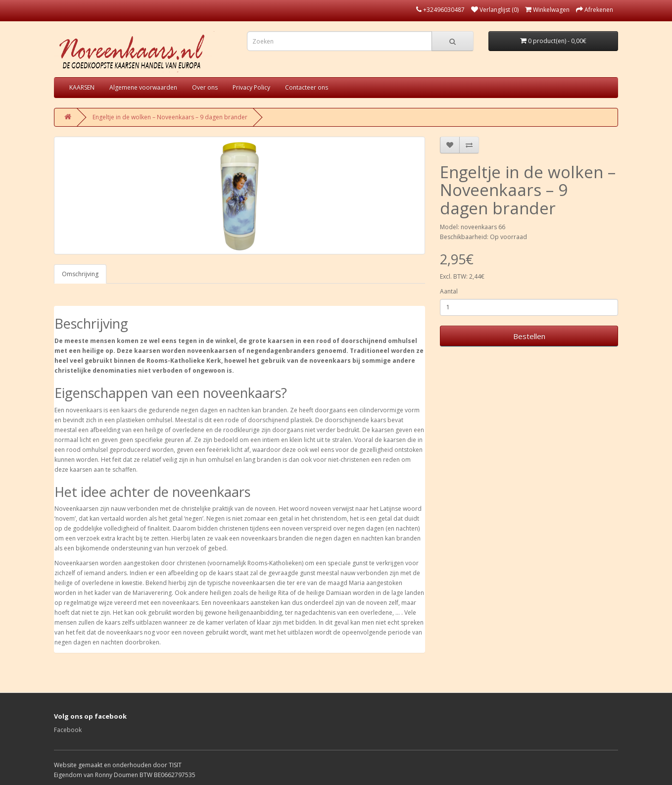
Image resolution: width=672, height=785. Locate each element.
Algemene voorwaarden (143, 87)
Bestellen (529, 336)
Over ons (205, 87)
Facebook (68, 730)
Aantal (449, 291)
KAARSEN (82, 87)
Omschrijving (80, 274)
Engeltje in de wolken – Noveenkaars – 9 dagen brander (170, 117)
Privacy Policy (251, 87)
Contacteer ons (307, 87)
